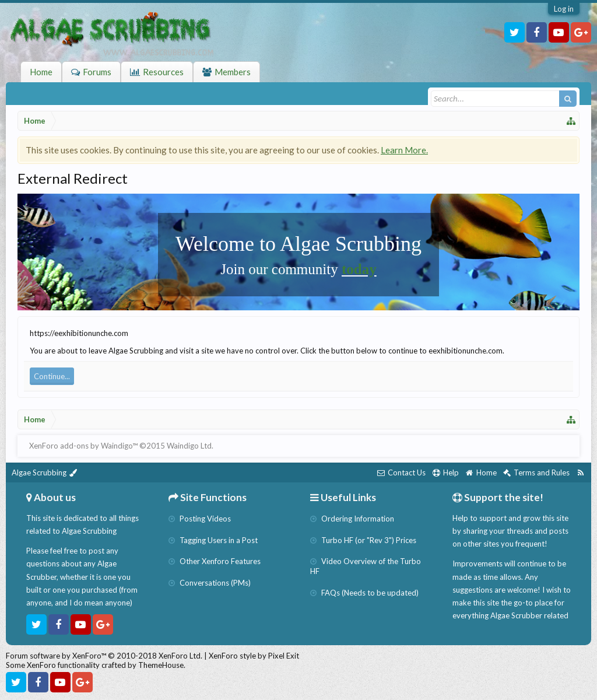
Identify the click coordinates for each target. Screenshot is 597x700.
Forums (97, 72)
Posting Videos (200, 519)
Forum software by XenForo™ (104, 656)
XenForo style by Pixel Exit (254, 656)
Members (233, 72)
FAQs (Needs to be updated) (364, 593)
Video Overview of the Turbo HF (366, 566)
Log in (564, 9)
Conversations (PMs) (210, 583)
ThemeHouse (161, 665)
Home (41, 72)
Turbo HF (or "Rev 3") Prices (363, 540)
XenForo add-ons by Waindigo (81, 446)
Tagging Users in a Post (213, 540)
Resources (163, 72)
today (359, 269)
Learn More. (404, 150)
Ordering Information (352, 519)
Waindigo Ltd (189, 446)
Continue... (52, 376)
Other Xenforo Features (215, 561)
